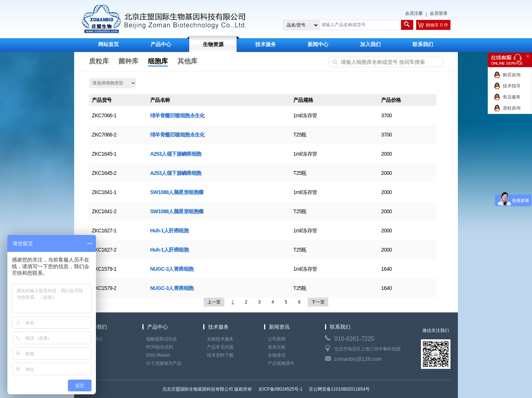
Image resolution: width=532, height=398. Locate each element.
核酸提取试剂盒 (162, 339)
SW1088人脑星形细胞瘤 (177, 192)
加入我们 (370, 44)
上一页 (214, 302)
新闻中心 (318, 44)
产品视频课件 (281, 363)
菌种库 (128, 61)
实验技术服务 (220, 339)
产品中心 (161, 44)
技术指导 (512, 86)
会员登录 (439, 13)
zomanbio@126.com (358, 359)
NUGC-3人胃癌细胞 (172, 269)
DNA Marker (158, 355)
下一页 (318, 302)
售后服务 (512, 97)
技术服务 (266, 44)
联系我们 (423, 44)
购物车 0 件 (437, 25)
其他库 (187, 61)
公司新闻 (277, 339)
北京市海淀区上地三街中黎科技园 (367, 349)
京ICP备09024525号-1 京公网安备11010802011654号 (314, 389)
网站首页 (108, 44)
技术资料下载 (220, 355)
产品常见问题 (220, 347)
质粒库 (99, 61)
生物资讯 (277, 355)
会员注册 (414, 13)
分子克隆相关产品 (164, 363)
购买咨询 (512, 75)
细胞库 (158, 61)
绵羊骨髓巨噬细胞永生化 (177, 115)
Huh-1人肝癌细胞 (169, 231)
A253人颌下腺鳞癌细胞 (176, 154)
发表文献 (277, 347)
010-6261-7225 (354, 339)
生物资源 (213, 44)
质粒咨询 (512, 108)
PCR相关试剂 (160, 347)
